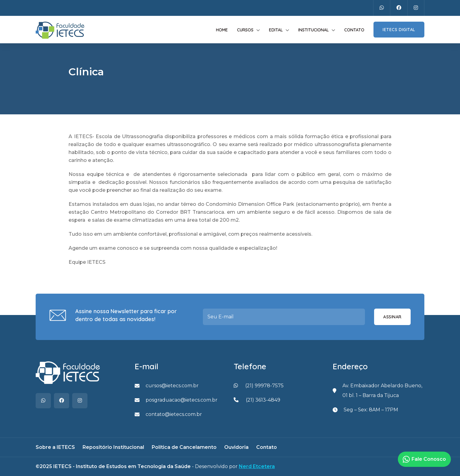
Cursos (245, 30)
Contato (354, 30)
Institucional (313, 30)
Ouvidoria (236, 447)
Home (222, 30)
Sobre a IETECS (55, 447)
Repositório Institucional (113, 447)
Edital (276, 30)
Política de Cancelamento (184, 447)
